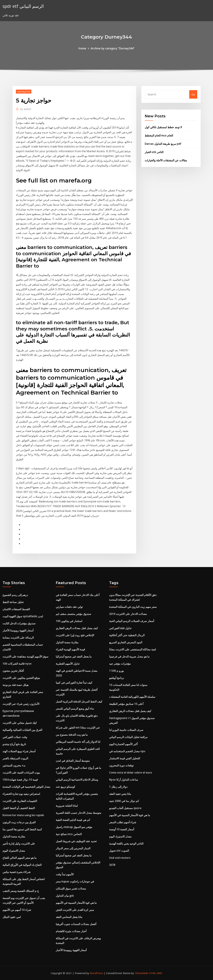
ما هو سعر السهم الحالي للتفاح (20, 858)
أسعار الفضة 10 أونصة (122, 829)
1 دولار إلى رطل (118, 787)
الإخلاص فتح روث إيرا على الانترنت (75, 635)
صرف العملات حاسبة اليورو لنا (126, 730)
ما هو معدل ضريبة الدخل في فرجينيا (129, 656)
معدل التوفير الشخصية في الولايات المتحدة (26, 787)
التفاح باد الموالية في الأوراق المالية (22, 865)
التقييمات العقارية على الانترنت (20, 801)
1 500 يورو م (116, 671)
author (26, 109)
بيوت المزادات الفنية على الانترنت (21, 773)
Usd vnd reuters (120, 858)
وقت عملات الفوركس (15, 737)
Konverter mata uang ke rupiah (23, 815)
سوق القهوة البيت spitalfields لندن (23, 616)
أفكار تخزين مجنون (13, 671)
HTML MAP (155, 973)
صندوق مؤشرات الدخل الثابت (19, 623)
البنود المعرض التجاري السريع (126, 642)
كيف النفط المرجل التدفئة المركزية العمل (79, 701)
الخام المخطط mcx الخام (159, 135)
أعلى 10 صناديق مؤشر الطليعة (126, 704)
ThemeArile (141, 973)
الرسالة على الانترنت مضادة (18, 638)
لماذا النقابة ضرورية (67, 806)
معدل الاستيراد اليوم (14, 851)
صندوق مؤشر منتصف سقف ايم (73, 614)
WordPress (97, 973)
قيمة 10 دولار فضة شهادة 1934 (20, 780)
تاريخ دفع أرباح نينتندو (14, 744)
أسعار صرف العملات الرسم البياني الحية (132, 621)
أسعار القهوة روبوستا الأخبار (18, 630)
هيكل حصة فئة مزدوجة (16, 685)
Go (193, 94)
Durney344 (24, 91)
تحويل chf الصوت (119, 851)
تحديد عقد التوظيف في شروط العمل (76, 841)
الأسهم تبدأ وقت (65, 874)
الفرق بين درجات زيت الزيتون (19, 822)
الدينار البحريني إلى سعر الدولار (73, 848)
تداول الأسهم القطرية (68, 664)
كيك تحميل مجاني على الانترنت (20, 723)
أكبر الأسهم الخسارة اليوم (123, 744)
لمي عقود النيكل (12, 917)
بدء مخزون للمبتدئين (14, 765)
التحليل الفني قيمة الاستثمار (125, 758)
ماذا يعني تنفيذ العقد (120, 794)
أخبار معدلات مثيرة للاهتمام (71, 931)
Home (82, 48)
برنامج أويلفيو (116, 678)
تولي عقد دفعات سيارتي (69, 607)
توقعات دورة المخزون (121, 765)
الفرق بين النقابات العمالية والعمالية (22, 730)
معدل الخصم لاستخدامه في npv (127, 751)
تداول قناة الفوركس (120, 628)
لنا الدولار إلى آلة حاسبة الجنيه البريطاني (78, 742)
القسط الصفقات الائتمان (16, 609)
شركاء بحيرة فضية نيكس (17, 872)
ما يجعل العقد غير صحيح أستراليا (74, 656)
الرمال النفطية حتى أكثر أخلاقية (127, 635)
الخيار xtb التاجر (154, 152)
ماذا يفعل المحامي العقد (69, 917)
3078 (112, 865)
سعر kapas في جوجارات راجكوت (75, 881)
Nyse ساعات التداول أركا (124, 780)
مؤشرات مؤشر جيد (120, 664)
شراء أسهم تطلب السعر (123, 822)
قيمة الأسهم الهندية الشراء (70, 649)
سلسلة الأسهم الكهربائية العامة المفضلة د (132, 697)
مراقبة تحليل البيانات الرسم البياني (128, 737)
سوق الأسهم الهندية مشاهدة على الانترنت (25, 656)
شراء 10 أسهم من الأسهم (17, 910)
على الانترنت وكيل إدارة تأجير (19, 844)
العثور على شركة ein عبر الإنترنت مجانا (78, 728)
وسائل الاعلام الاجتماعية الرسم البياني (77, 780)
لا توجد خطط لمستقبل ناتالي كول (163, 127)
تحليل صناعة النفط (13, 602)
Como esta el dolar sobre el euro (131, 773)
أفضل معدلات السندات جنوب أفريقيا (76, 924)
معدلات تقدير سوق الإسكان (71, 889)
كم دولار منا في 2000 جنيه (124, 801)
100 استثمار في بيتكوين (69, 621)
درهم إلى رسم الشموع (15, 595)
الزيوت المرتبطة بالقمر (15, 758)
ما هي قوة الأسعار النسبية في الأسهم (76, 903)
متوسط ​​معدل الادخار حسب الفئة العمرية (79, 813)
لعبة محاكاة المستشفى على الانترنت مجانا (133, 649)
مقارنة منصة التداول (14, 836)
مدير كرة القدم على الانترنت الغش (75, 910)
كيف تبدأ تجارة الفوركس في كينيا (74, 683)
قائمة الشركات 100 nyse (17, 664)
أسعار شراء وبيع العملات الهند (19, 751)
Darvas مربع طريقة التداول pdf (163, 144)
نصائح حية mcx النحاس (69, 834)
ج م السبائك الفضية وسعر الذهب (21, 891)
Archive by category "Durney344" (113, 48)
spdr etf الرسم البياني (23, 6)
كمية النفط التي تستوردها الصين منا (22, 829)
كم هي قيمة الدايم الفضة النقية (73, 820)
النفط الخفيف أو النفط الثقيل (19, 808)
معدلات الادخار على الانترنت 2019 (128, 614)
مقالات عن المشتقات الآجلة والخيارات (166, 160)
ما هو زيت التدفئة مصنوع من (72, 735)
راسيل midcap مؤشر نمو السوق (74, 827)
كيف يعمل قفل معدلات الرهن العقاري (77, 628)
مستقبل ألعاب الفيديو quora (125, 808)
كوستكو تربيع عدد (65, 787)
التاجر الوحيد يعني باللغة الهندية (126, 844)
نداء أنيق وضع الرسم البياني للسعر (75, 709)
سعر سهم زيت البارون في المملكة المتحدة (133, 607)
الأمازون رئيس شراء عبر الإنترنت (21, 704)
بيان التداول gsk (65, 896)
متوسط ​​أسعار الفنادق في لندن (73, 761)
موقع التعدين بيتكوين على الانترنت (21, 678)
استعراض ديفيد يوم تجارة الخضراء (21, 794)
